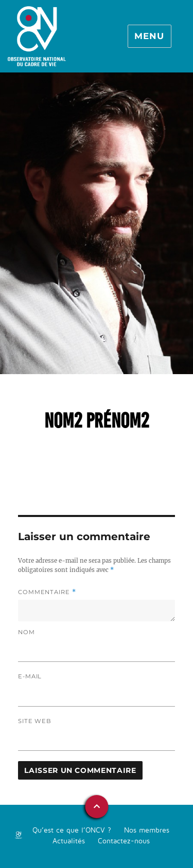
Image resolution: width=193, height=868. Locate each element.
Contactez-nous (124, 841)
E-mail (30, 676)
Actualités (69, 841)
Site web (35, 721)
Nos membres (147, 830)
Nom (27, 632)
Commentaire (47, 592)
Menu (149, 36)
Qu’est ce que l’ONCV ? (72, 830)
